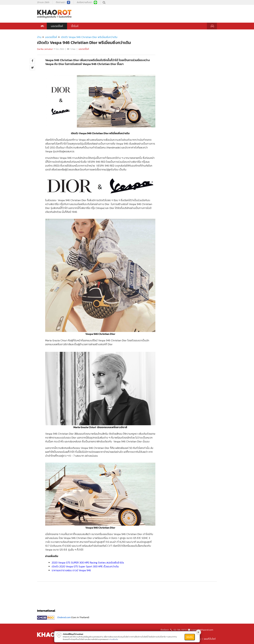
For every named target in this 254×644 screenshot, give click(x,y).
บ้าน (39, 37)
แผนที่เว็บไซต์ (210, 639)
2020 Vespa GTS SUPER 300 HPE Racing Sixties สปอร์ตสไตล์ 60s (88, 563)
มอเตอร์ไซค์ (57, 26)
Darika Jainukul (45, 49)
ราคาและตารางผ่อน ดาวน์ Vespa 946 (71, 570)
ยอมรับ (190, 637)
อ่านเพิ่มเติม (114, 639)
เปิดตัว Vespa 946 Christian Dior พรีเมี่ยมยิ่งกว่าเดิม (89, 37)
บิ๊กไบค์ (75, 26)
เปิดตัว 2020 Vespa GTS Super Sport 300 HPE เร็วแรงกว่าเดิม (85, 566)
